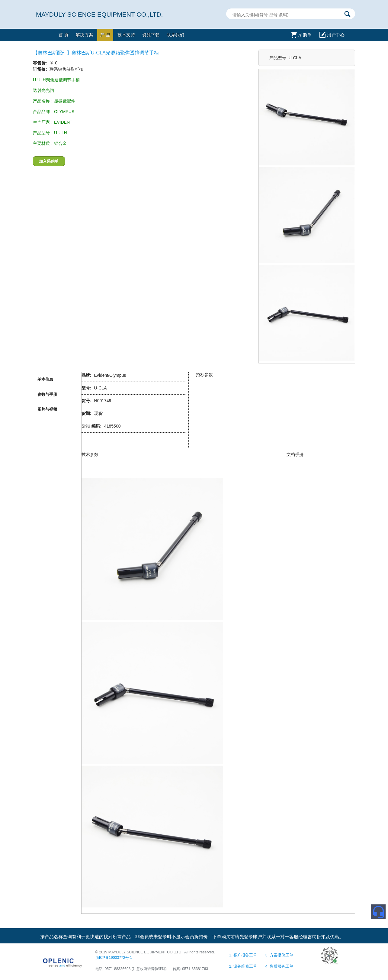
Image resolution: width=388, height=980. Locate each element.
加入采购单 (49, 161)
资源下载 (151, 35)
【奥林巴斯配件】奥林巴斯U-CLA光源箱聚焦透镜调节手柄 (96, 53)
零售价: (41, 63)
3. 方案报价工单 (279, 955)
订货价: (41, 69)
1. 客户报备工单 (244, 955)
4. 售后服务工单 (279, 966)
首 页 (64, 35)
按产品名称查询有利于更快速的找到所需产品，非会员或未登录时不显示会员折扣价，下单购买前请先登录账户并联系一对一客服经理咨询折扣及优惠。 (192, 937)
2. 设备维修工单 (244, 966)
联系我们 (175, 35)
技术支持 (126, 35)
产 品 (105, 35)
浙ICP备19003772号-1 (114, 958)
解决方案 (85, 35)
